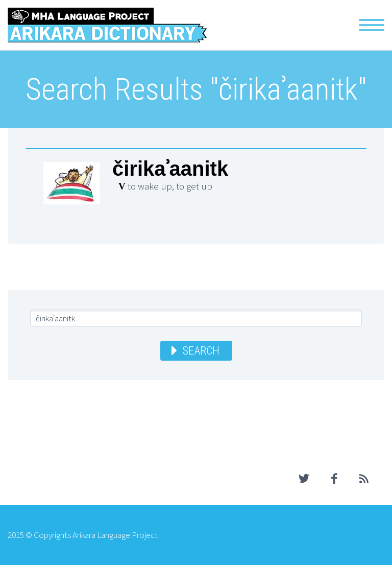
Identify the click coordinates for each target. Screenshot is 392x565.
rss (364, 479)
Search (201, 351)
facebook (334, 479)
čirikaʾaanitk (170, 169)
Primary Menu (372, 25)
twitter (304, 479)
